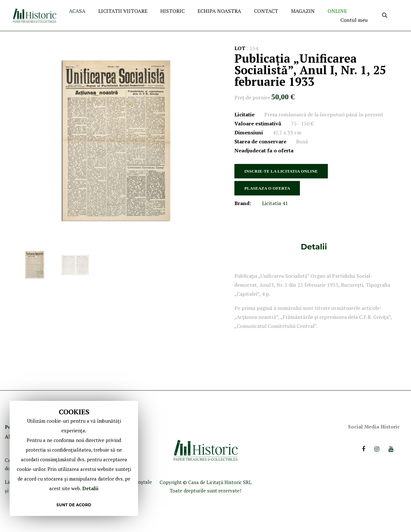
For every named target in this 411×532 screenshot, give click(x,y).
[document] (74, 458)
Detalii (314, 247)
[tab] (314, 247)
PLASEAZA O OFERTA (267, 188)
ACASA (77, 11)
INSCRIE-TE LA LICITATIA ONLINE (281, 171)
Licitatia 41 (275, 203)
